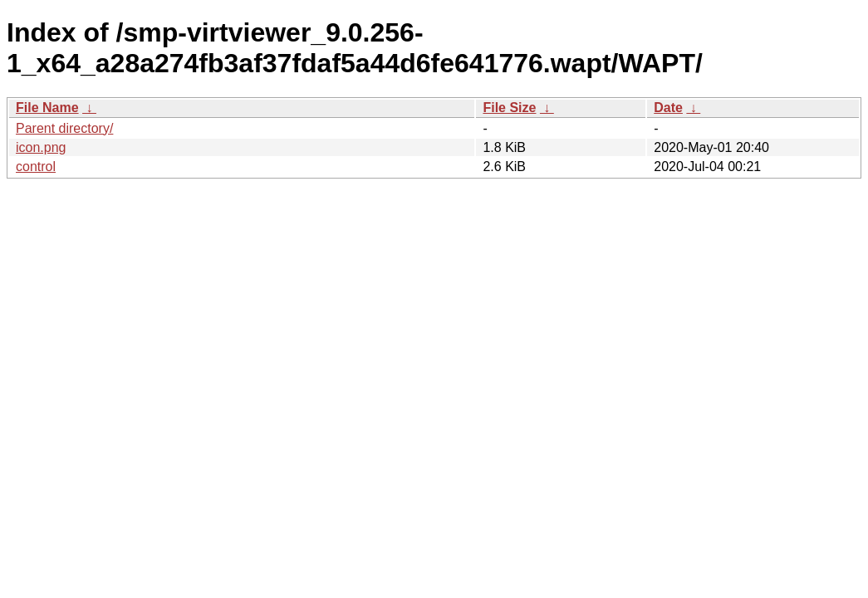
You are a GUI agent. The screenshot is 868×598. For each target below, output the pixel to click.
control (36, 167)
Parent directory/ (64, 128)
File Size (509, 108)
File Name (47, 108)
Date (668, 108)
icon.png (41, 147)
